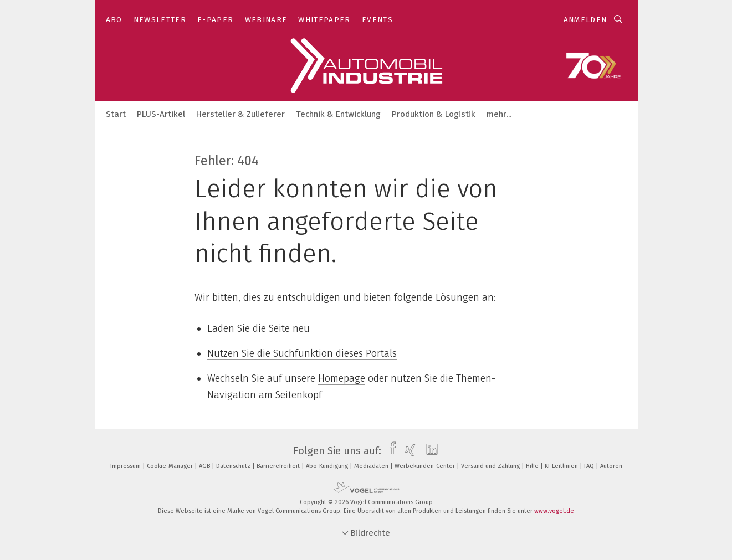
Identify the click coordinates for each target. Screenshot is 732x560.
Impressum (126, 466)
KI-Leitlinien (562, 466)
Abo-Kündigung (328, 466)
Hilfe (533, 466)
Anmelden (585, 20)
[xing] (408, 451)
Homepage (342, 378)
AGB (205, 466)
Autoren (611, 466)
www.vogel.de (554, 511)
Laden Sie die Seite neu (258, 328)
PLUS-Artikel (161, 114)
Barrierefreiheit (279, 466)
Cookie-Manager (171, 466)
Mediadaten (372, 466)
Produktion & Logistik (434, 114)
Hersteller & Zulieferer (240, 114)
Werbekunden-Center (426, 466)
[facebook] (390, 451)
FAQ (590, 466)
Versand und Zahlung (491, 466)
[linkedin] (429, 451)
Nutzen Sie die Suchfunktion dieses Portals (302, 353)
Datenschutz (234, 466)
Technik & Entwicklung (338, 114)
